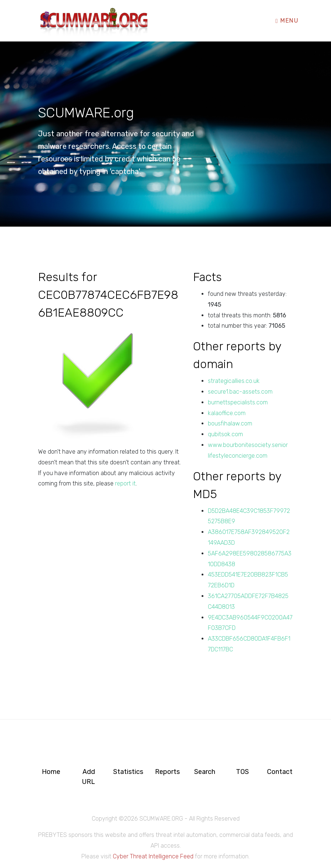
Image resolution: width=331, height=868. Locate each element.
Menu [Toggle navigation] (287, 21)
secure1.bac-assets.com (240, 392)
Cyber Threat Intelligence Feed (153, 856)
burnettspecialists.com (238, 402)
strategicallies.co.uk (234, 381)
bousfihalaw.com (230, 423)
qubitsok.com (225, 434)
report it (125, 483)
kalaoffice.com (227, 413)
